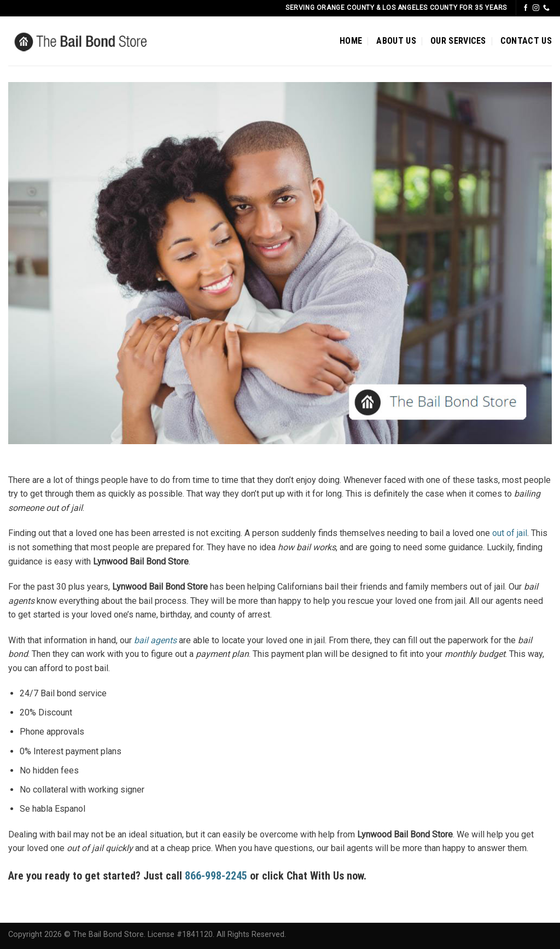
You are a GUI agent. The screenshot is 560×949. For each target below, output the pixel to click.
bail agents (155, 640)
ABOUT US (396, 41)
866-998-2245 (217, 876)
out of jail (510, 533)
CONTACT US (526, 41)
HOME (351, 41)
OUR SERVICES (458, 41)
